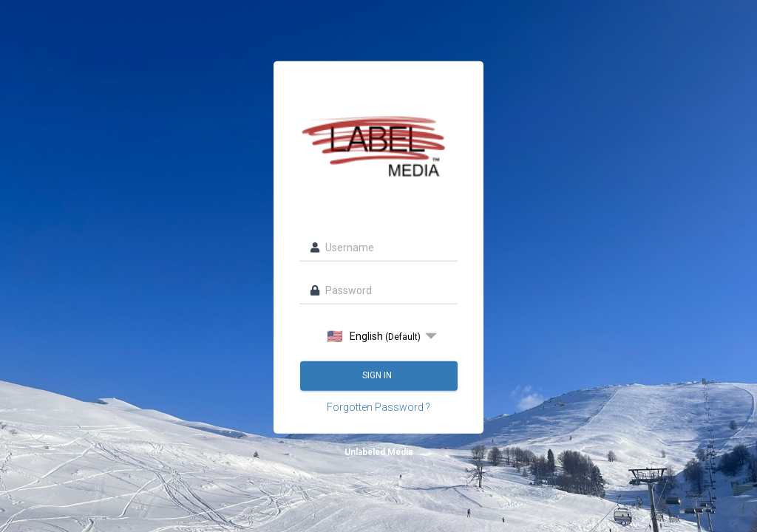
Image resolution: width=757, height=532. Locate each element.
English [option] (374, 336)
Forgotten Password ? (378, 406)
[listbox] (378, 335)
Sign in (378, 375)
